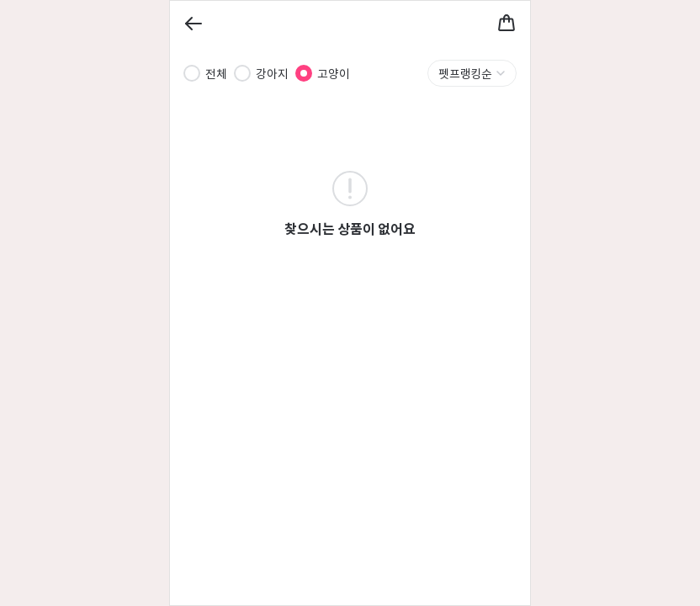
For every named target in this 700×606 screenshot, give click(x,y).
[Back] (194, 24)
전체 (216, 73)
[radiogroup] (267, 73)
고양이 (334, 73)
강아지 (272, 73)
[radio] (192, 73)
